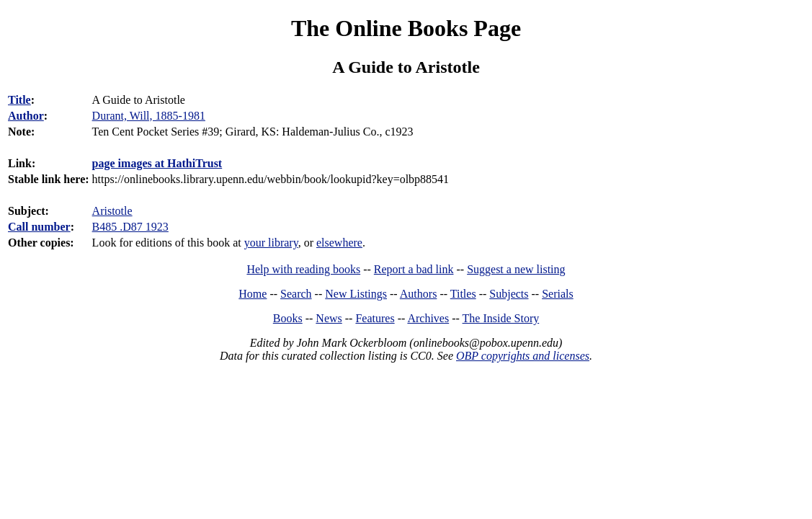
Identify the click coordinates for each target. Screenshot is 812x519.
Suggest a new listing (516, 269)
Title (19, 100)
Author (26, 116)
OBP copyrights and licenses (523, 356)
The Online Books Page (406, 28)
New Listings (356, 294)
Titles (463, 294)
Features (375, 318)
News (329, 318)
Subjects (509, 294)
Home (253, 294)
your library (271, 243)
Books (288, 318)
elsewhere (339, 243)
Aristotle (112, 211)
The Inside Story (501, 318)
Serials (558, 294)
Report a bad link (414, 269)
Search (296, 294)
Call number (39, 227)
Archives (428, 318)
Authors (419, 294)
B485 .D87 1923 (130, 227)
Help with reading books (303, 269)
